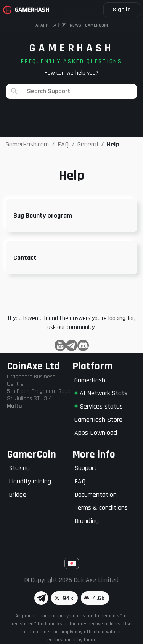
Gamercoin (96, 25)
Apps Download (96, 433)
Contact (25, 258)
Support (85, 468)
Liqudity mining (30, 481)
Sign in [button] (122, 10)
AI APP (42, 25)
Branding (87, 521)
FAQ (80, 481)
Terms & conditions (101, 508)
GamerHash (90, 380)
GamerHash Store (98, 420)
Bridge (18, 495)
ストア (59, 25)
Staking (19, 468)
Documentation (96, 495)
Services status (99, 406)
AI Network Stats (101, 393)
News (76, 25)
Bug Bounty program (43, 215)
